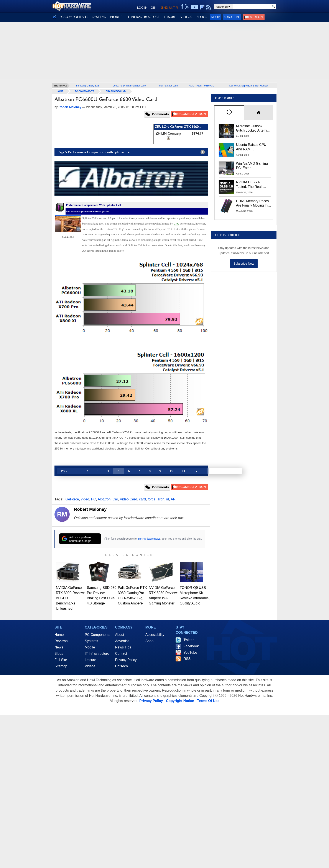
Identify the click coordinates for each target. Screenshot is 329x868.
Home (59, 635)
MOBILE (116, 17)
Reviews (61, 641)
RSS (187, 659)
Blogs (59, 654)
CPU (176, 224)
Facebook (191, 646)
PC (94, 499)
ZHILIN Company (168, 133)
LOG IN (142, 8)
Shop (215, 17)
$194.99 (197, 133)
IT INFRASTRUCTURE (143, 17)
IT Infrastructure (97, 654)
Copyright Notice (180, 701)
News (59, 647)
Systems (91, 641)
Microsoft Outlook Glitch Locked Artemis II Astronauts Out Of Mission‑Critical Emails (253, 129)
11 (184, 471)
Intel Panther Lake (168, 86)
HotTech (121, 666)
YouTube (190, 652)
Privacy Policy (126, 660)
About (120, 635)
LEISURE (170, 17)
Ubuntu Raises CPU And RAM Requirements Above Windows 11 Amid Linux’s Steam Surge (252, 147)
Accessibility (155, 635)
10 (171, 471)
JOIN (153, 8)
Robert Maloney (90, 509)
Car (115, 499)
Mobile (90, 647)
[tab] (229, 112)
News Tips (123, 647)
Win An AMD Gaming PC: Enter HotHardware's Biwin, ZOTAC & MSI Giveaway (252, 166)
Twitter (188, 640)
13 (208, 471)
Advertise (122, 641)
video (85, 499)
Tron (161, 499)
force (152, 499)
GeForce (72, 499)
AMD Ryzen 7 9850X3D (202, 86)
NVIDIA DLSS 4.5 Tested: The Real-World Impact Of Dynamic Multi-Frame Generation (252, 185)
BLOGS (202, 17)
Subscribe (232, 17)
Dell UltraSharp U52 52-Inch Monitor (249, 86)
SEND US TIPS (169, 8)
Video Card (128, 499)
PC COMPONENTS (74, 17)
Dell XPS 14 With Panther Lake (129, 86)
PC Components (84, 91)
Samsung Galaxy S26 (87, 86)
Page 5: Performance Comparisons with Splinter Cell (132, 152)
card (142, 499)
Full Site (61, 660)
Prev (64, 471)
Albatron (104, 499)
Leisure (90, 660)
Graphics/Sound (116, 91)
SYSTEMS (99, 17)
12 (196, 471)
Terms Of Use (208, 701)
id (168, 499)
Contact (121, 654)
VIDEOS (186, 17)
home (60, 91)
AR (173, 499)
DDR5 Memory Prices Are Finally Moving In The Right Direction (253, 204)
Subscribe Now (244, 264)
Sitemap (61, 666)
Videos (90, 666)
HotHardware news (149, 539)
